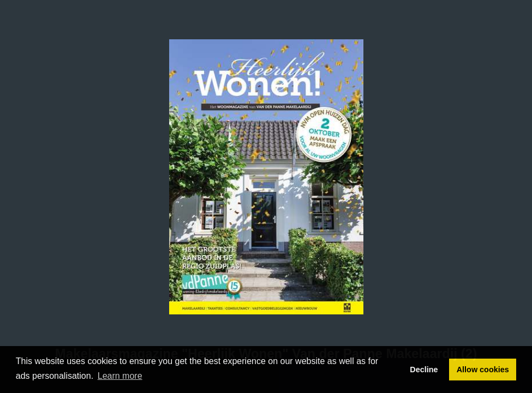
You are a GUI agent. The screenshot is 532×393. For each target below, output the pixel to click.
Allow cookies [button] (483, 370)
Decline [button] (424, 370)
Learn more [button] (120, 376)
